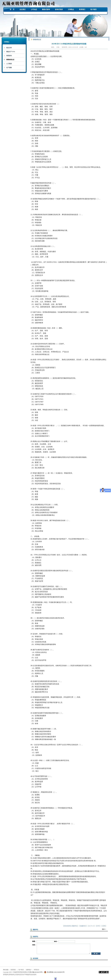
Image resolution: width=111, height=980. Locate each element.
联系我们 (82, 9)
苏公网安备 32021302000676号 (54, 972)
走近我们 (23, 9)
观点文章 (9, 48)
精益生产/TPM (11, 52)
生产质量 (9, 68)
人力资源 (9, 64)
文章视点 (71, 9)
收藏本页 (83, 926)
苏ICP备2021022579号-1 (36, 972)
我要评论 (75, 926)
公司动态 (34, 9)
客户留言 (93, 9)
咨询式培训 (59, 9)
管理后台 (37, 970)
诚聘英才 (29, 970)
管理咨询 (9, 56)
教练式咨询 (46, 9)
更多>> (104, 929)
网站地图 (6, 970)
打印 (98, 926)
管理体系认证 (10, 60)
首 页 (12, 9)
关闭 (104, 926)
